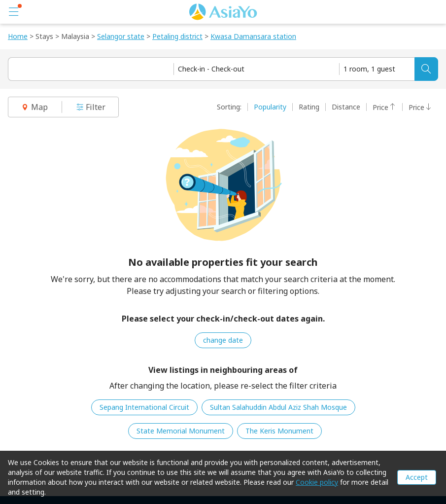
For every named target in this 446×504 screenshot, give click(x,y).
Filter (91, 107)
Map (34, 107)
